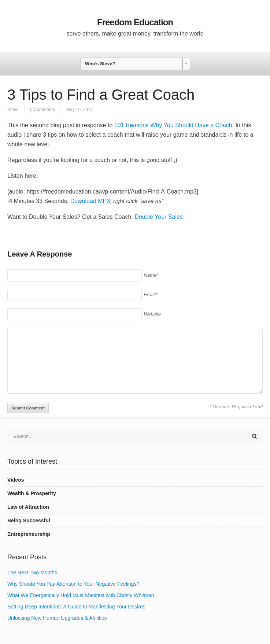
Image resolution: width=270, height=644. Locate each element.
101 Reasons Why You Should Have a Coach (173, 125)
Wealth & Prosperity (32, 493)
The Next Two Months (32, 573)
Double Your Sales (159, 217)
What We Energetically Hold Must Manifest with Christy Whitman (81, 595)
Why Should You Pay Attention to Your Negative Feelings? (73, 584)
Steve (13, 110)
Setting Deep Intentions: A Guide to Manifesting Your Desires (76, 607)
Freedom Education (135, 22)
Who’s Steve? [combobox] (100, 64)
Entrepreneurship (29, 534)
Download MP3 (90, 201)
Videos (16, 480)
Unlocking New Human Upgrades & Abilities (57, 618)
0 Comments (42, 110)
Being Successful (29, 520)
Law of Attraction (28, 507)
